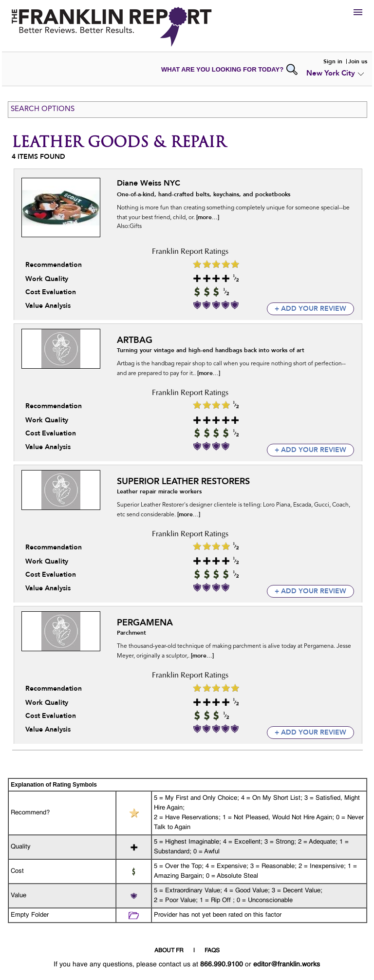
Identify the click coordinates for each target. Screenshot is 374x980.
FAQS (212, 951)
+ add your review (310, 309)
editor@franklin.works (287, 964)
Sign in (333, 61)
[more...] (208, 217)
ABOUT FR (169, 951)
